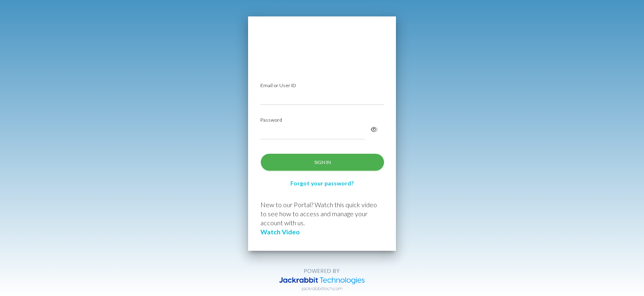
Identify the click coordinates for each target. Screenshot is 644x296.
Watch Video (280, 232)
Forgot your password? (322, 183)
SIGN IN (323, 162)
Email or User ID (278, 86)
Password (271, 120)
